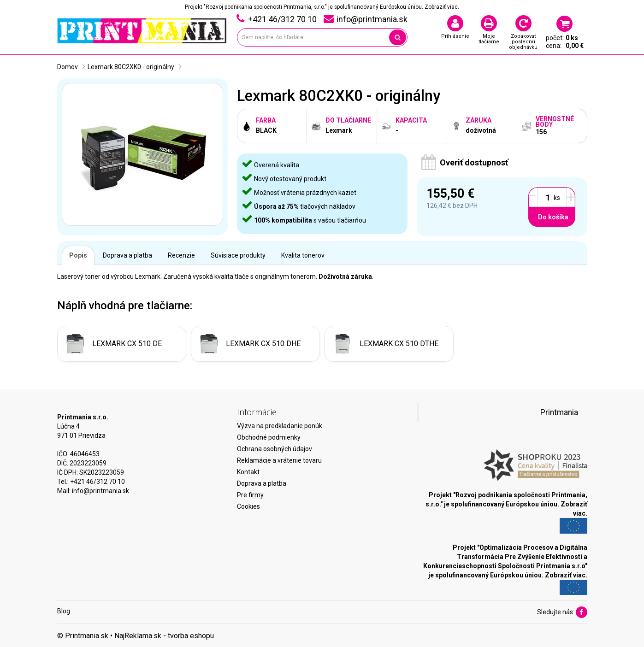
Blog (64, 611)
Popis (78, 255)
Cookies (248, 506)
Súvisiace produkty (238, 255)
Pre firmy (250, 495)
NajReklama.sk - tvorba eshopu (164, 636)
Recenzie (181, 255)
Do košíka (553, 217)
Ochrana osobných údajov (275, 449)
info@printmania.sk (100, 491)
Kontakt (248, 472)
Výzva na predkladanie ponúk (280, 426)
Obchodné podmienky (269, 437)
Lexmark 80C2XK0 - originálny (131, 67)
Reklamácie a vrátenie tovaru (279, 460)
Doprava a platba (127, 255)
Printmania (559, 412)
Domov (68, 67)
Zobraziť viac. (442, 7)
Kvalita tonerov (303, 255)
